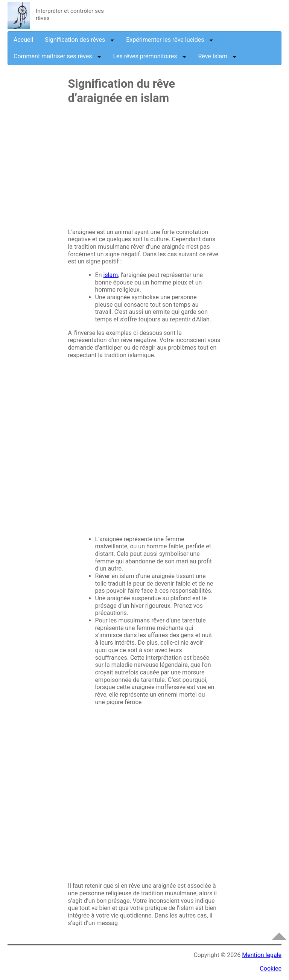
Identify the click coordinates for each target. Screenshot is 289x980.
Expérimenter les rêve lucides (170, 40)
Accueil (23, 40)
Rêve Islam (217, 56)
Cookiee (271, 969)
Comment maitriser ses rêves (57, 56)
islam (111, 275)
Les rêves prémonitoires (150, 56)
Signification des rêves (80, 40)
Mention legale (262, 955)
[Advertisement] (145, 170)
